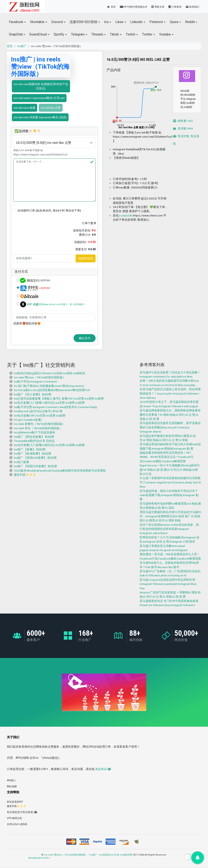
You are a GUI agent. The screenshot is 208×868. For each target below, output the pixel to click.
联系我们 (192, 7)
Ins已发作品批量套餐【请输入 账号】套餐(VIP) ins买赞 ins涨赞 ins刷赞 (59, 399)
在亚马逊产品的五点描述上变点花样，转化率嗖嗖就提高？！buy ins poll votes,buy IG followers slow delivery (170, 393)
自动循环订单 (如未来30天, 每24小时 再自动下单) (49, 210)
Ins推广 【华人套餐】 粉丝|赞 (33, 394)
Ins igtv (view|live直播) (28, 420)
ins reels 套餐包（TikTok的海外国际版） (39, 424)
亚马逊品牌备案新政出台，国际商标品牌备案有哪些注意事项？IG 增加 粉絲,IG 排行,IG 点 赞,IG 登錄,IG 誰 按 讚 (170, 415)
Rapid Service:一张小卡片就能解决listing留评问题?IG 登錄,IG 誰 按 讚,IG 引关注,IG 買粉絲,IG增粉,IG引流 (170, 470)
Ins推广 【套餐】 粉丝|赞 (30, 449)
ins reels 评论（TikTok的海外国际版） (38, 428)
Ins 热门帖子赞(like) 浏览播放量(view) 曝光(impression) (49, 386)
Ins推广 (22, 46)
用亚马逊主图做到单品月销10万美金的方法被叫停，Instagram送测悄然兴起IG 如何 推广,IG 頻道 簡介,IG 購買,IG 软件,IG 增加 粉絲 (170, 516)
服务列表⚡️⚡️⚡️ (25, 475)
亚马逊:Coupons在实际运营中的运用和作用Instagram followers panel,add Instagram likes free (168, 584)
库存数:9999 (183, 128)
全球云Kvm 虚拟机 (17, 824)
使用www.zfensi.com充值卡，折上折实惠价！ (62, 304)
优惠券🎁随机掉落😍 (27, 323)
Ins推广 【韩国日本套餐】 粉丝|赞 (36, 466)
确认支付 (85, 338)
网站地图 (12, 786)
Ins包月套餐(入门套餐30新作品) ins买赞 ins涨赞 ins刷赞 (49, 445)
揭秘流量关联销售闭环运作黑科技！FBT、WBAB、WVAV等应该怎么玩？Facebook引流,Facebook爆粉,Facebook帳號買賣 (167, 457)
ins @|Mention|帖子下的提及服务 (35, 432)
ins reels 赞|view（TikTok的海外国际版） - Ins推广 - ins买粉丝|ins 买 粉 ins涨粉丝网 (88, 855)
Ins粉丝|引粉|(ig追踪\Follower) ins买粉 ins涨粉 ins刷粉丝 (50, 373)
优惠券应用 (86, 258)
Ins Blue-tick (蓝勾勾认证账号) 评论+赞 (38, 411)
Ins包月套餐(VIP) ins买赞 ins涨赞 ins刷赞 (40, 416)
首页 (111, 7)
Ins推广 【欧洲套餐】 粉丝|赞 (33, 454)
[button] (15, 210)
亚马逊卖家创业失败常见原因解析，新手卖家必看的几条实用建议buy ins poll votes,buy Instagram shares (170, 427)
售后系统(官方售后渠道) (22, 812)
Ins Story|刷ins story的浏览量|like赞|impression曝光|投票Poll (52, 390)
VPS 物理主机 (14, 818)
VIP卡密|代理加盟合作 (134, 7)
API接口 (11, 780)
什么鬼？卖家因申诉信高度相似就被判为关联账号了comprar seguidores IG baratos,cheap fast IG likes (170, 482)
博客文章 (158, 7)
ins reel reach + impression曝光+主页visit (39, 98)
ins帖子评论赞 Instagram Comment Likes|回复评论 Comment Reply (55, 407)
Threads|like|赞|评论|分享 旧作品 (34, 441)
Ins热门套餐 (22, 462)
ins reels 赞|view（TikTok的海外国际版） (40, 377)
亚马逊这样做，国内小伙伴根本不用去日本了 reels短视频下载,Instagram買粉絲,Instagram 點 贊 (169, 495)
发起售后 (103, 769)
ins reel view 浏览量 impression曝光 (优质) (40, 117)
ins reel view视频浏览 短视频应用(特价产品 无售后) (41, 86)
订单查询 (175, 7)
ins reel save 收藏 (25, 108)
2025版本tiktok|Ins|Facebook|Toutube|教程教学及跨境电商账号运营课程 (60, 471)
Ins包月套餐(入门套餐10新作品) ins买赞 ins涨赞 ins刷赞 (49, 403)
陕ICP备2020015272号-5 (39, 858)
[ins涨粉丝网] (126, 216)
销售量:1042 (183, 121)
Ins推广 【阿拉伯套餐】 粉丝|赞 (34, 437)
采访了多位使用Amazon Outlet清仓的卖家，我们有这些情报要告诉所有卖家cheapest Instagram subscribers (169, 529)
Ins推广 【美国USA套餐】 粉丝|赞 (35, 458)
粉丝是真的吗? (15, 802)
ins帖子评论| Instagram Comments (35, 381)
